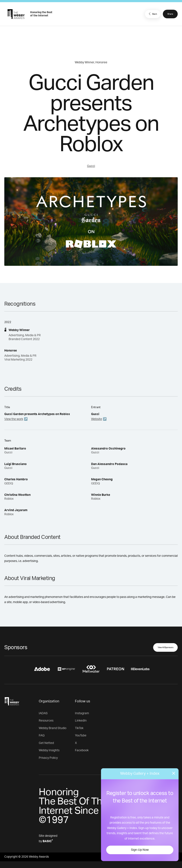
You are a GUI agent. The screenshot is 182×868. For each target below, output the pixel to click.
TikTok (79, 728)
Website (97, 419)
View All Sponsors (166, 647)
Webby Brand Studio (53, 728)
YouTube (81, 736)
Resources (46, 721)
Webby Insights (49, 750)
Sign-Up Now (140, 850)
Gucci (91, 166)
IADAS (43, 713)
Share (170, 14)
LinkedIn (81, 721)
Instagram (82, 713)
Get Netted (46, 743)
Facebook (82, 750)
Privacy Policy (48, 758)
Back (152, 14)
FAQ (42, 736)
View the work (14, 419)
